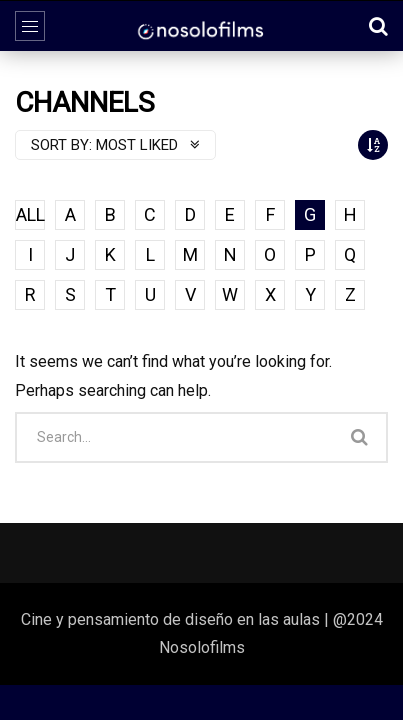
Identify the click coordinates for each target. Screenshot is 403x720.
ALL (30, 214)
